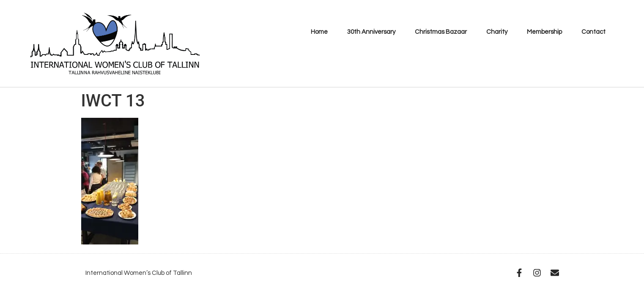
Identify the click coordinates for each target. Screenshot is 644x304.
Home (319, 32)
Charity (497, 32)
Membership (544, 32)
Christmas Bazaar (441, 32)
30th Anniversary (371, 32)
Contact (593, 32)
